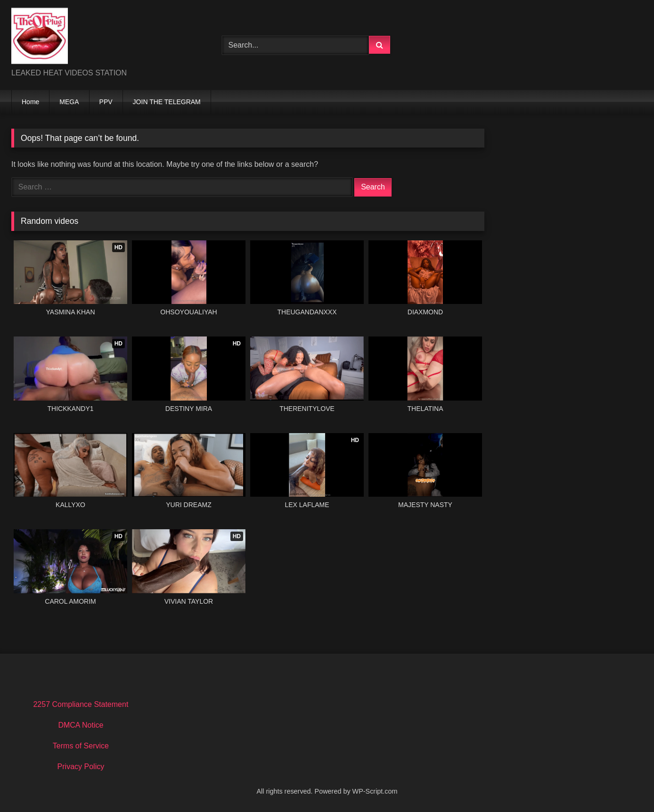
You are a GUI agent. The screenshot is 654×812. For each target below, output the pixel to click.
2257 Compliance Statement (81, 704)
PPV (106, 102)
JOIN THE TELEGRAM (167, 102)
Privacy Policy (81, 767)
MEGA (69, 102)
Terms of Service (81, 746)
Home (30, 102)
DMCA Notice (81, 725)
